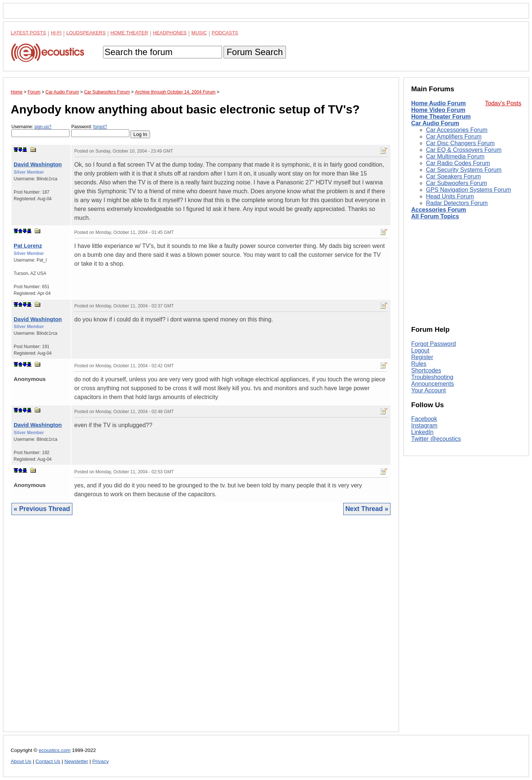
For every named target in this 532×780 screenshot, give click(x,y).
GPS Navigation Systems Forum (468, 190)
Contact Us (48, 761)
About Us (21, 761)
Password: (100, 131)
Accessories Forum (439, 210)
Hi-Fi (56, 33)
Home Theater (129, 33)
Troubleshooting (432, 377)
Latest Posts (28, 33)
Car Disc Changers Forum (460, 143)
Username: (40, 131)
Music (199, 33)
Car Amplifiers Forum (454, 137)
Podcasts (225, 33)
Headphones (170, 33)
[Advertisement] (201, 629)
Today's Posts (503, 103)
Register (422, 357)
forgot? (100, 127)
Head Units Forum (450, 196)
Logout (420, 350)
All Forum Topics (435, 216)
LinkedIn (422, 432)
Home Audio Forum (439, 103)
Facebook (424, 419)
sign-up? (43, 127)
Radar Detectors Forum (457, 203)
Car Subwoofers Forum (456, 183)
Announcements (433, 384)
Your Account (429, 390)
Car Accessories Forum (457, 130)
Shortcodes (426, 370)
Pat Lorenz (28, 246)
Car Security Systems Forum (464, 170)
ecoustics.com (55, 750)
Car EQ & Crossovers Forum (464, 150)
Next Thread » (367, 509)
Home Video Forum (438, 110)
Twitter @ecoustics (436, 439)
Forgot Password (434, 344)
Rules (419, 364)
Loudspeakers (86, 33)
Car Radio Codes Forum (458, 163)
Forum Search (255, 52)
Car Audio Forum (435, 123)
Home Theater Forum (441, 117)
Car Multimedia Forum (455, 156)
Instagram (424, 425)
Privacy (101, 761)
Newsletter (76, 761)
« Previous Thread (42, 509)
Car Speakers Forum (453, 176)
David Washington (38, 164)
